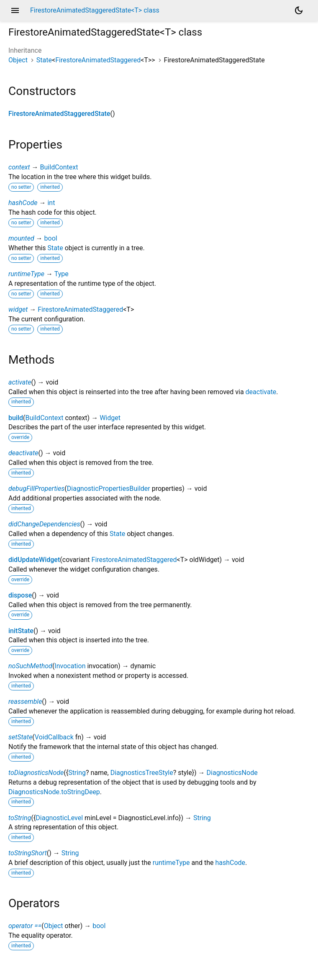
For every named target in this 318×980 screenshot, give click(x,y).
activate (20, 382)
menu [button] (15, 10)
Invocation (70, 666)
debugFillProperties (36, 489)
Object (18, 60)
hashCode (23, 203)
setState (20, 737)
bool (51, 238)
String (77, 773)
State (44, 60)
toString (20, 818)
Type (62, 274)
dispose (20, 595)
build (16, 418)
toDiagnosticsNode (36, 773)
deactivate (261, 392)
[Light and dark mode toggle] (299, 10)
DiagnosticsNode (232, 773)
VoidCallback (54, 737)
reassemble (25, 702)
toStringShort (28, 853)
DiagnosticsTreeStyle (142, 773)
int (51, 203)
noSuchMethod (30, 666)
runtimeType (26, 274)
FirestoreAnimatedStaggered (98, 60)
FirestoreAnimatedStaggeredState (59, 114)
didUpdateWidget (34, 560)
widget (18, 309)
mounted (21, 238)
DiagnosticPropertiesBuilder (109, 489)
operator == (25, 926)
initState (21, 631)
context (19, 167)
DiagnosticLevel (59, 818)
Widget (110, 418)
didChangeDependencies (44, 524)
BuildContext (59, 167)
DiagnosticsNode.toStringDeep (54, 792)
